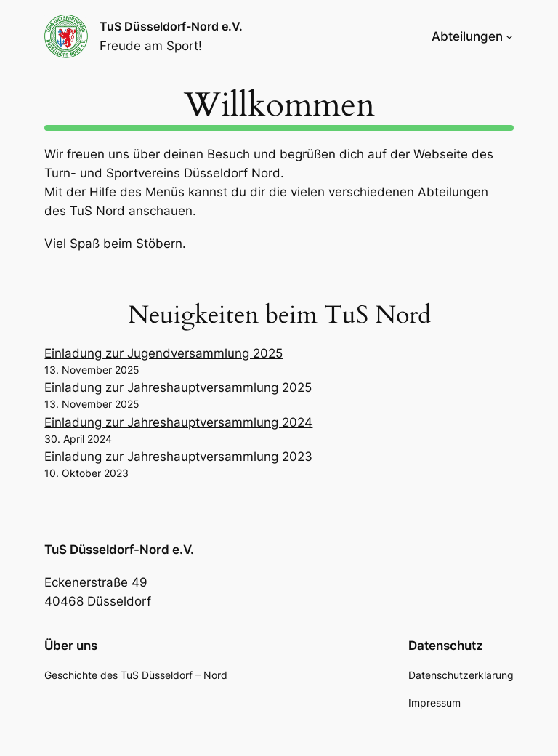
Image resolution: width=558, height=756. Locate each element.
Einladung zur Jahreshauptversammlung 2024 (178, 422)
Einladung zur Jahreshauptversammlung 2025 (178, 387)
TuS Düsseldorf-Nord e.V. (171, 26)
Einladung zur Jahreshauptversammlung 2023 (178, 457)
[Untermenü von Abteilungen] (509, 36)
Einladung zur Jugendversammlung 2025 (163, 353)
